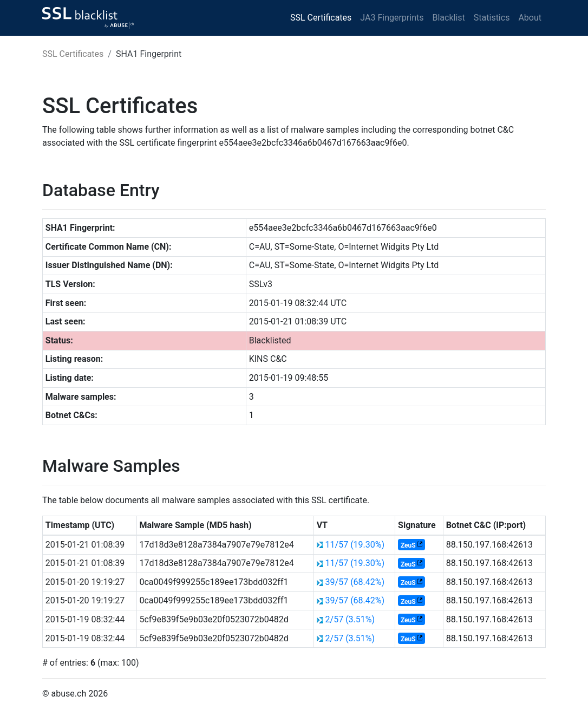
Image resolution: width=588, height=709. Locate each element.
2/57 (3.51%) (350, 619)
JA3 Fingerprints (392, 18)
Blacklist (448, 18)
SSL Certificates (321, 18)
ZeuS (408, 545)
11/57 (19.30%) (355, 545)
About (530, 18)
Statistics (492, 18)
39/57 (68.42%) (355, 582)
